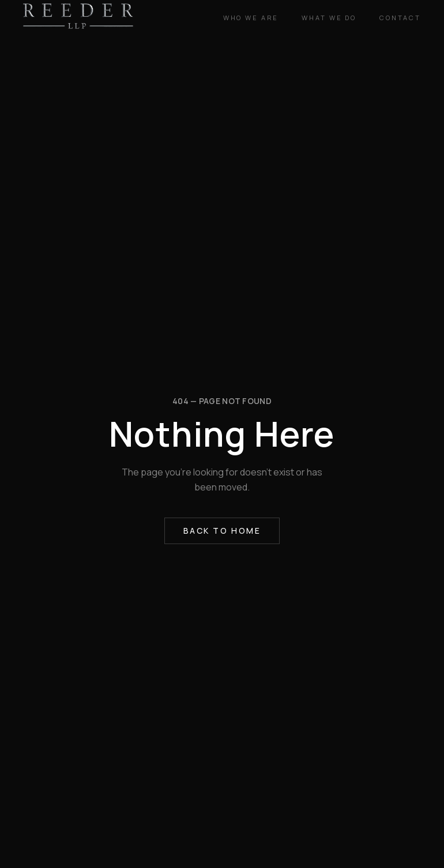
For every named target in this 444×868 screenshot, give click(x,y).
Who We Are (251, 18)
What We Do (329, 18)
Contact (400, 18)
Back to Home (222, 531)
